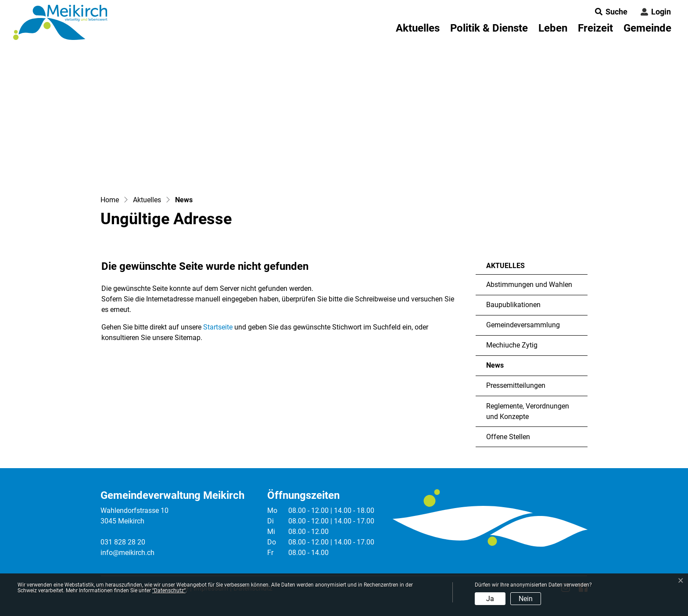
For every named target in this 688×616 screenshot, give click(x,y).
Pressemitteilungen (516, 385)
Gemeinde (647, 28)
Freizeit (595, 28)
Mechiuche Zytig (512, 345)
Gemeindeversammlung (523, 325)
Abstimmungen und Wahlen (529, 285)
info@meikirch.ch (127, 553)
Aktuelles (418, 28)
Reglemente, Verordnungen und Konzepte (528, 411)
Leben (553, 28)
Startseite (218, 327)
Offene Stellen (508, 437)
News (512, 368)
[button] (609, 12)
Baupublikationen (513, 305)
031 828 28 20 (123, 542)
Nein (526, 599)
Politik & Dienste (489, 28)
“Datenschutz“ (169, 591)
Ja (490, 599)
